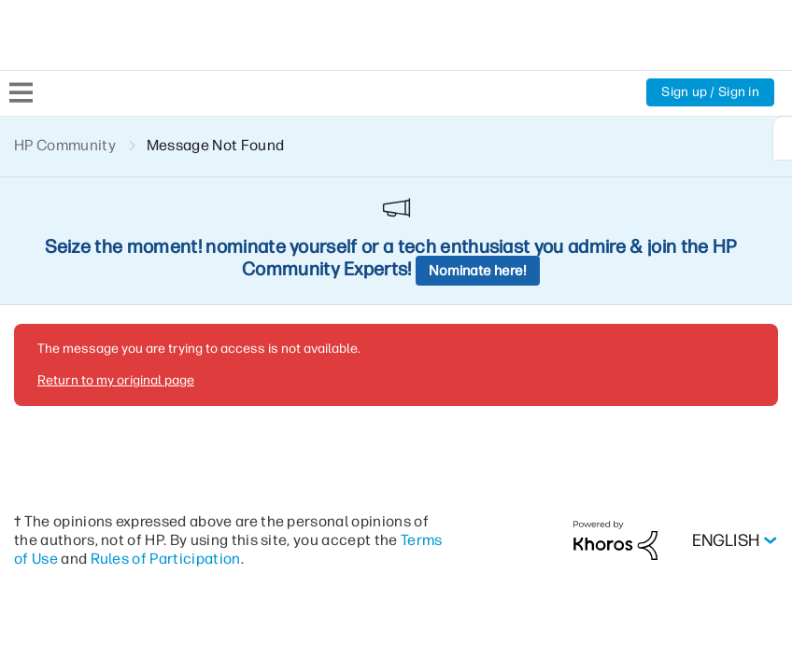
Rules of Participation (214, 429)
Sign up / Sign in (709, 92)
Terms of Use (60, 429)
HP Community (66, 145)
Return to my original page (114, 251)
